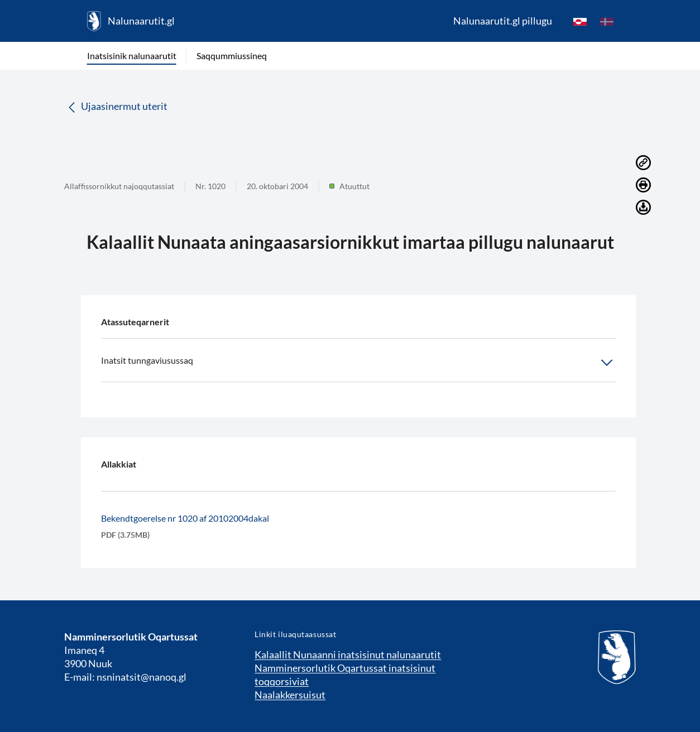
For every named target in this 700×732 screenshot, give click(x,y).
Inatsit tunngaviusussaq (358, 363)
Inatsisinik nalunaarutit (132, 56)
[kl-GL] (580, 21)
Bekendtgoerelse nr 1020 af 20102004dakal (185, 518)
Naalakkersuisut (290, 695)
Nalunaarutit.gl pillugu (503, 21)
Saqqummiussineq (232, 56)
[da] (607, 21)
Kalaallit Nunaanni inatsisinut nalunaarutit (348, 654)
